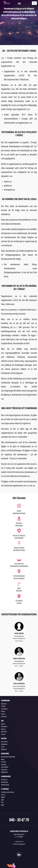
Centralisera (4, 709)
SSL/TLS (3, 795)
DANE (3, 800)
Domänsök (4, 717)
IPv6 (2, 803)
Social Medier (5, 767)
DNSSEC (3, 724)
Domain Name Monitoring (8, 757)
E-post (3, 747)
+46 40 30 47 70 (19, 842)
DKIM (2, 805)
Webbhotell (4, 744)
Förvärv (3, 714)
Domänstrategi (5, 785)
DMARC (3, 797)
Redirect (3, 729)
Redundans (4, 727)
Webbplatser (4, 772)
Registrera (4, 704)
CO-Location (4, 742)
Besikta (3, 712)
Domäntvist (4, 780)
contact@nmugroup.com (19, 844)
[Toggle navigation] (34, 3)
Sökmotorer (4, 770)
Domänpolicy (5, 782)
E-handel (4, 762)
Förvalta (3, 706)
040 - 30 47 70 (19, 820)
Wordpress (4, 750)
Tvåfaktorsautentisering (7, 792)
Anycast (3, 734)
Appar (3, 760)
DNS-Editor (4, 732)
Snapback (4, 765)
